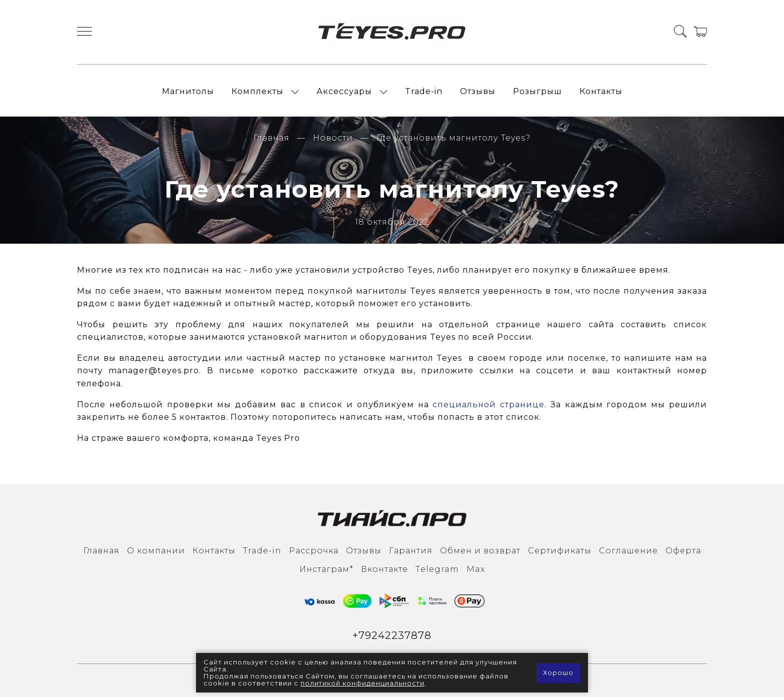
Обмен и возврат (480, 554)
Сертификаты (560, 554)
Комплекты (257, 93)
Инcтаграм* (326, 572)
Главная (271, 141)
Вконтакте (384, 572)
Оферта (683, 554)
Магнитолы (188, 93)
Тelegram (437, 572)
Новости (333, 141)
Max (476, 572)
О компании (156, 554)
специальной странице (488, 407)
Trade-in (424, 93)
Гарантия (411, 554)
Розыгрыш (537, 93)
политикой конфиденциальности (363, 683)
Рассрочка (314, 554)
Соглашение (628, 554)
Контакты (601, 93)
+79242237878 (392, 638)
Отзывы (478, 93)
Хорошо (558, 673)
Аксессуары (344, 93)
